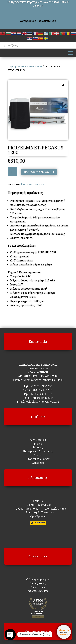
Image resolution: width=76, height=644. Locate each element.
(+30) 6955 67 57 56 (41, 390)
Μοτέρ (38, 444)
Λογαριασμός (28, 21)
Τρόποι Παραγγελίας (38, 505)
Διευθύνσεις (38, 587)
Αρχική (12, 67)
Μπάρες (38, 447)
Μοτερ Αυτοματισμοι (30, 67)
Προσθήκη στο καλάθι (39, 172)
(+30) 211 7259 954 (41, 386)
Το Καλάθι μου (47, 21)
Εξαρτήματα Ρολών (38, 459)
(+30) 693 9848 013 (41, 394)
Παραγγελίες (38, 583)
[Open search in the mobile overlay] (38, 45)
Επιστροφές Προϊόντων (38, 512)
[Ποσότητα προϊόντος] (12, 172)
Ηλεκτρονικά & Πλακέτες (38, 451)
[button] (63, 85)
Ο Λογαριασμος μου (38, 579)
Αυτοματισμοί (38, 440)
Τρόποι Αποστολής (27, 509)
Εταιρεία (38, 501)
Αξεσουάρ (38, 463)
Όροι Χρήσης (38, 516)
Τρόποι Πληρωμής (55, 509)
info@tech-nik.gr (42, 398)
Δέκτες (38, 455)
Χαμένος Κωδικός (38, 591)
